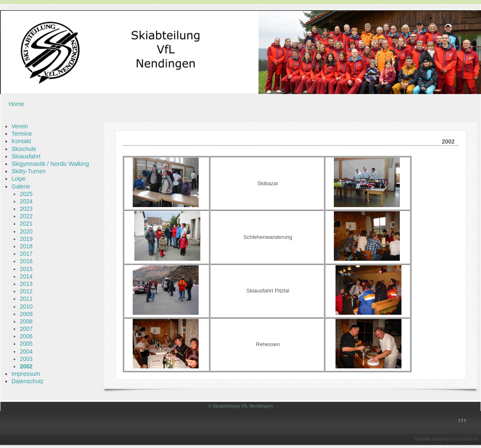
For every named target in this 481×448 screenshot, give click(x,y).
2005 (26, 344)
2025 (26, 194)
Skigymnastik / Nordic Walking (50, 164)
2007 (26, 329)
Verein (20, 126)
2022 (26, 216)
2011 (26, 299)
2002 (26, 366)
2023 (26, 209)
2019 (26, 239)
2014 (26, 276)
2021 (26, 224)
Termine (22, 134)
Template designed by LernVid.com (446, 439)
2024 (26, 201)
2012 (26, 291)
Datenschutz (28, 381)
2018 (26, 246)
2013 (26, 284)
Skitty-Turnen (29, 171)
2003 (26, 359)
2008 (26, 321)
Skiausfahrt (26, 156)
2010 (26, 307)
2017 (26, 254)
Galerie (21, 186)
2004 (26, 351)
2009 (26, 314)
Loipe (19, 179)
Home (16, 104)
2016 (26, 261)
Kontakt (21, 141)
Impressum (26, 374)
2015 (26, 269)
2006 (26, 336)
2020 (26, 231)
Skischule (24, 149)
